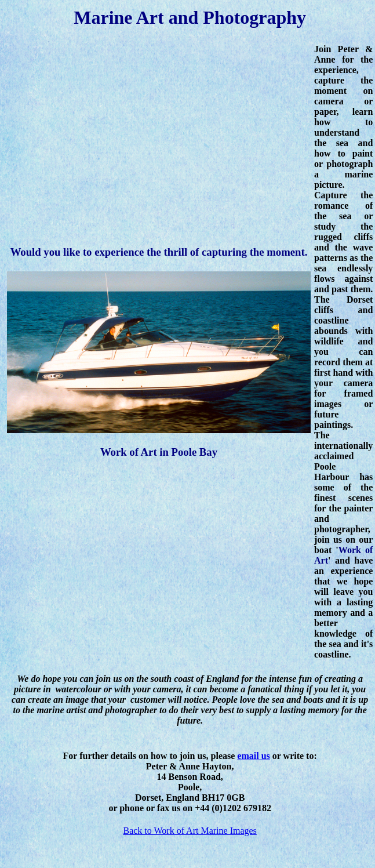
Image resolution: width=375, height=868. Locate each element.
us (266, 756)
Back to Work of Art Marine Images (190, 831)
